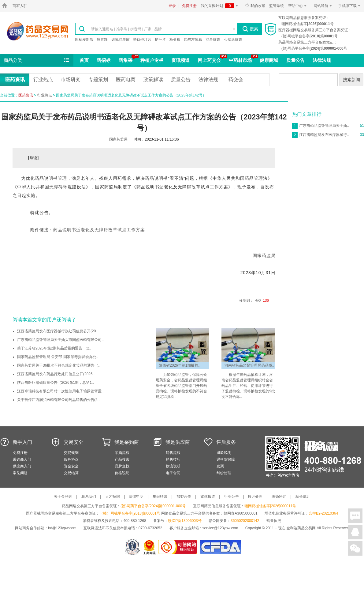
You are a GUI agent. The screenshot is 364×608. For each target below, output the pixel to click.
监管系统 (277, 6)
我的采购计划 (221, 6)
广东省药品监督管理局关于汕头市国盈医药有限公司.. (60, 340)
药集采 (126, 60)
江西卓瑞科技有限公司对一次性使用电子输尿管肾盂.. (60, 391)
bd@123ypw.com (62, 528)
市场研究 (71, 79)
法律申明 (136, 497)
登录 (172, 6)
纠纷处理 (224, 473)
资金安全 (71, 466)
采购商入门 (22, 459)
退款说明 (224, 453)
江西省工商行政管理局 (150, 547)
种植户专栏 (152, 60)
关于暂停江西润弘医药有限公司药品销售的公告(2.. (58, 400)
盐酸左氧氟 (193, 40)
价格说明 (122, 473)
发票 (220, 466)
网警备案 (132, 547)
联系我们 (89, 497)
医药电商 (126, 79)
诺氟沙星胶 (121, 40)
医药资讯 (15, 79)
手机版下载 (350, 6)
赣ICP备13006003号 (185, 521)
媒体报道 (208, 497)
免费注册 (189, 6)
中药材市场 (240, 60)
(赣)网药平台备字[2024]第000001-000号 (153, 506)
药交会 (236, 79)
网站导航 (324, 6)
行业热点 (43, 79)
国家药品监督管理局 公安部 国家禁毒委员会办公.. (58, 357)
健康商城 (269, 60)
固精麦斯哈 (84, 40)
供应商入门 (22, 466)
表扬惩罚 (279, 497)
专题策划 (98, 79)
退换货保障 (226, 459)
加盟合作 (184, 497)
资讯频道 (180, 60)
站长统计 (303, 497)
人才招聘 (113, 497)
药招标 (104, 60)
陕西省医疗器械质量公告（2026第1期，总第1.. (56, 383)
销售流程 (173, 453)
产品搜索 (122, 459)
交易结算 (71, 473)
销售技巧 (173, 459)
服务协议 (71, 459)
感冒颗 (102, 40)
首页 (84, 60)
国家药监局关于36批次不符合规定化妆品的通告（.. (59, 365)
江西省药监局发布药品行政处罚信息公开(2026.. (56, 374)
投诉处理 (255, 497)
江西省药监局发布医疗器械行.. (324, 135)
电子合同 (173, 473)
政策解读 (153, 79)
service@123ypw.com (220, 528)
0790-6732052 (151, 528)
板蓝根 (175, 40)
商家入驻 (20, 6)
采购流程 (122, 453)
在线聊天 (355, 516)
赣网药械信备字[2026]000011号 (270, 506)
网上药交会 (209, 60)
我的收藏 (255, 6)
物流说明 (173, 466)
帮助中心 (298, 6)
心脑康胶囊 (233, 40)
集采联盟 (160, 497)
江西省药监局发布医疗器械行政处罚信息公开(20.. (58, 331)
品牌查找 (122, 466)
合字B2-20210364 (323, 513)
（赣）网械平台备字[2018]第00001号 (130, 513)
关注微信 (355, 548)
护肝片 (160, 40)
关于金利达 (63, 497)
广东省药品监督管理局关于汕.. (324, 126)
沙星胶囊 (213, 40)
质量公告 (295, 60)
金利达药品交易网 (37, 31)
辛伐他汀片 (142, 40)
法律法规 (322, 60)
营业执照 (274, 521)
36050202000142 (245, 521)
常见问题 (20, 473)
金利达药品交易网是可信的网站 (179, 547)
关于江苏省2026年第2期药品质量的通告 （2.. (54, 348)
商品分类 (37, 60)
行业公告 (232, 497)
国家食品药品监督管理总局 (220, 547)
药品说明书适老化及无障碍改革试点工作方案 (99, 230)
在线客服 (355, 532)
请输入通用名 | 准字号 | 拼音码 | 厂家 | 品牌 (126, 29)
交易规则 (71, 453)
